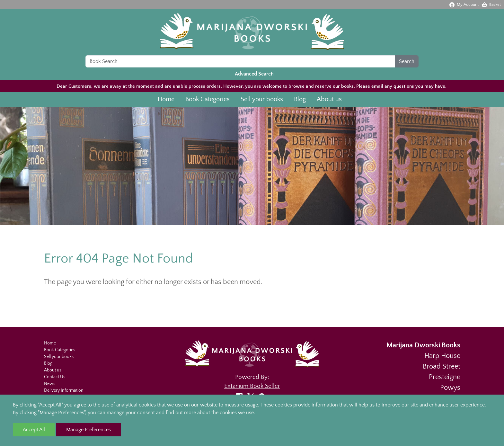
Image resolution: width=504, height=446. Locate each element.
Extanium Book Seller (252, 386)
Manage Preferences (88, 430)
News (50, 384)
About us (329, 102)
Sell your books (262, 102)
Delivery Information (64, 390)
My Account (464, 4)
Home (166, 102)
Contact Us (55, 377)
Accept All (34, 430)
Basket (491, 4)
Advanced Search (254, 76)
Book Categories (208, 102)
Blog (300, 102)
